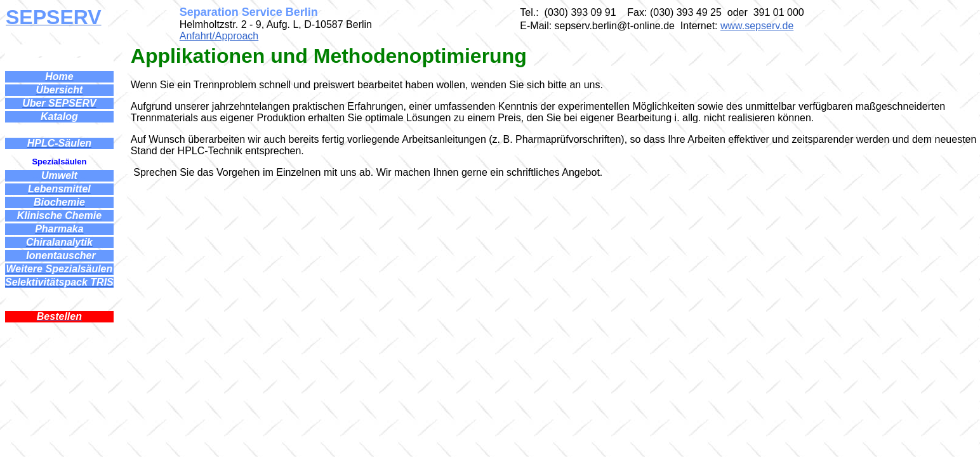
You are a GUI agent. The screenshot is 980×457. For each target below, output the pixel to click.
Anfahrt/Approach (219, 36)
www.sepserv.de (757, 26)
